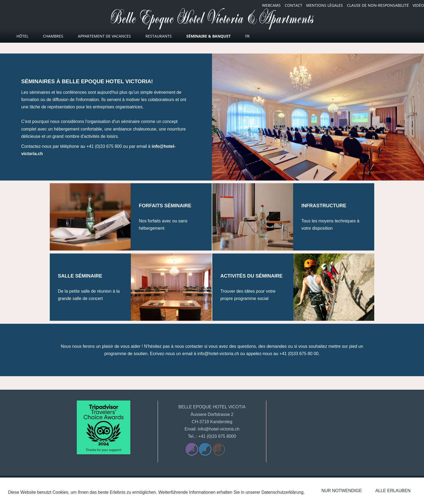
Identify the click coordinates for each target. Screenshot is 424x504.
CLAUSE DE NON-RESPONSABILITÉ (378, 5)
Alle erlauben (393, 491)
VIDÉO (418, 5)
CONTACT (294, 5)
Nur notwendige (342, 491)
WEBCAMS (271, 5)
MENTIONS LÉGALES (324, 5)
